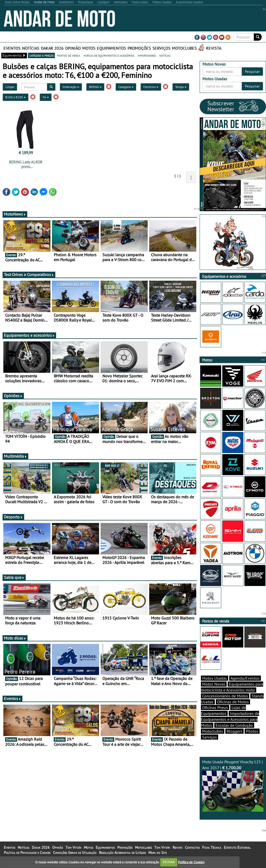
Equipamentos (112, 48)
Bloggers (234, 731)
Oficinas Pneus (215, 707)
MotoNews (15, 214)
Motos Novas (214, 684)
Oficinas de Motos (233, 702)
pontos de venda (69, 55)
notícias (165, 55)
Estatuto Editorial (237, 847)
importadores (147, 55)
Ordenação (71, 87)
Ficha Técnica (212, 847)
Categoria (126, 87)
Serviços (162, 48)
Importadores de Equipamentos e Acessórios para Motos (230, 719)
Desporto (13, 517)
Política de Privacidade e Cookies (27, 853)
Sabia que (14, 577)
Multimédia (15, 456)
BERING (95, 87)
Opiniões (13, 396)
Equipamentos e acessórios (29, 335)
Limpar (10, 87)
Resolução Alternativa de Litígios (122, 853)
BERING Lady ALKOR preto (26, 164)
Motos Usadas (215, 678)
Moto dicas (15, 638)
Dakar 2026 (52, 48)
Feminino (151, 87)
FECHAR (169, 862)
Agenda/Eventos (245, 678)
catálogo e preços (41, 55)
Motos (89, 48)
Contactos (192, 847)
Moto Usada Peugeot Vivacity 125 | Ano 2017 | (233, 785)
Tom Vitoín (73, 847)
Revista (214, 48)
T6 (46, 97)
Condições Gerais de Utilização (75, 853)
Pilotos (252, 731)
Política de (191, 862)
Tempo (181, 87)
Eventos (12, 48)
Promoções (139, 48)
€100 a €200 (16, 97)
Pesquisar (252, 72)
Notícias (31, 48)
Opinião (73, 48)
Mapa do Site (158, 853)
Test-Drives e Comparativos (29, 274)
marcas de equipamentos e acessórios (109, 55)
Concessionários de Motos (225, 696)
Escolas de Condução (234, 725)
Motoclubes (184, 48)
